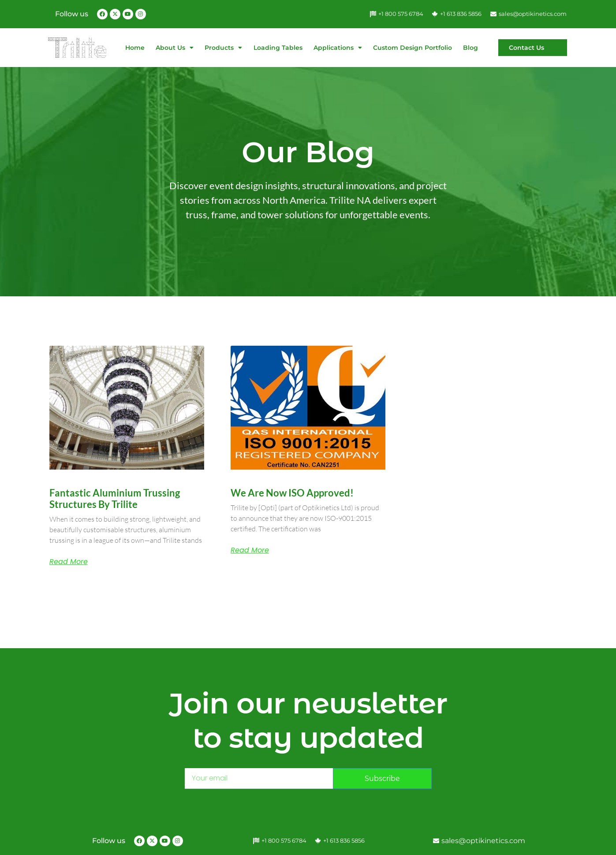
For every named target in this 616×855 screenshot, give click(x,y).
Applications (338, 48)
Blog (470, 48)
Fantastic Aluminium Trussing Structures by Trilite (115, 498)
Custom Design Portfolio (413, 48)
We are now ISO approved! (292, 493)
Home (135, 48)
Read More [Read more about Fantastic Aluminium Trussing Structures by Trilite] (69, 562)
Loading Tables (278, 48)
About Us (175, 48)
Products (223, 48)
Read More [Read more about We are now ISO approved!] (250, 550)
